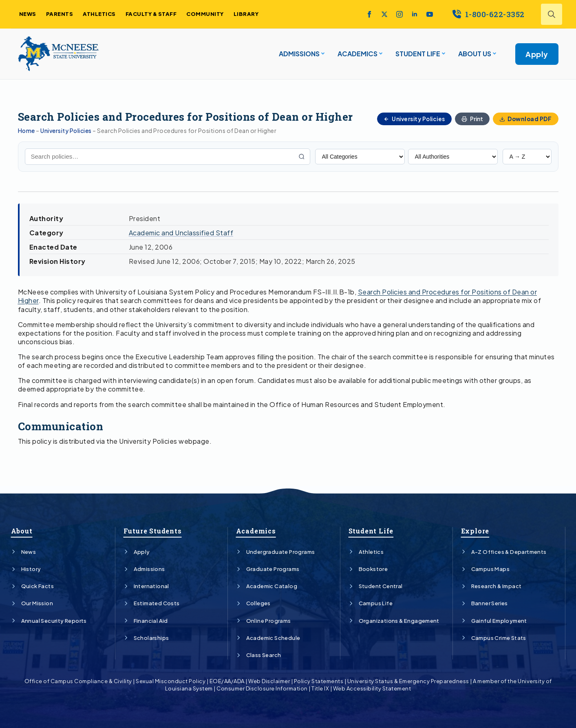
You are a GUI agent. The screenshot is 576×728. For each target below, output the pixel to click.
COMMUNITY (205, 14)
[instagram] (399, 14)
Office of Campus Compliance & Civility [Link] (78, 681)
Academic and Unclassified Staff (181, 233)
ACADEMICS (358, 54)
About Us (475, 54)
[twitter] (384, 14)
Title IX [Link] (320, 688)
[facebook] (369, 14)
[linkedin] (415, 14)
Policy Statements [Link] (319, 681)
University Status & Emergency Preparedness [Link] (408, 681)
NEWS (28, 14)
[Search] (302, 157)
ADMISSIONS (299, 54)
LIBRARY (246, 14)
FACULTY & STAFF (151, 14)
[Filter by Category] (360, 157)
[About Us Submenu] (494, 54)
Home (26, 131)
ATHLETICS (99, 14)
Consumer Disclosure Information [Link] (262, 688)
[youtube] (430, 14)
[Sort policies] (527, 157)
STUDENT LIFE (418, 54)
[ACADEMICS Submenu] (380, 54)
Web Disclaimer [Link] (269, 681)
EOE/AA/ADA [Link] (227, 681)
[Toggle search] (552, 14)
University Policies (66, 131)
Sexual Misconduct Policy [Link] (171, 681)
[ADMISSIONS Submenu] (322, 54)
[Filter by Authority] (453, 157)
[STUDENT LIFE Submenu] (443, 54)
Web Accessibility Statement (372, 688)
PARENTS (60, 14)
